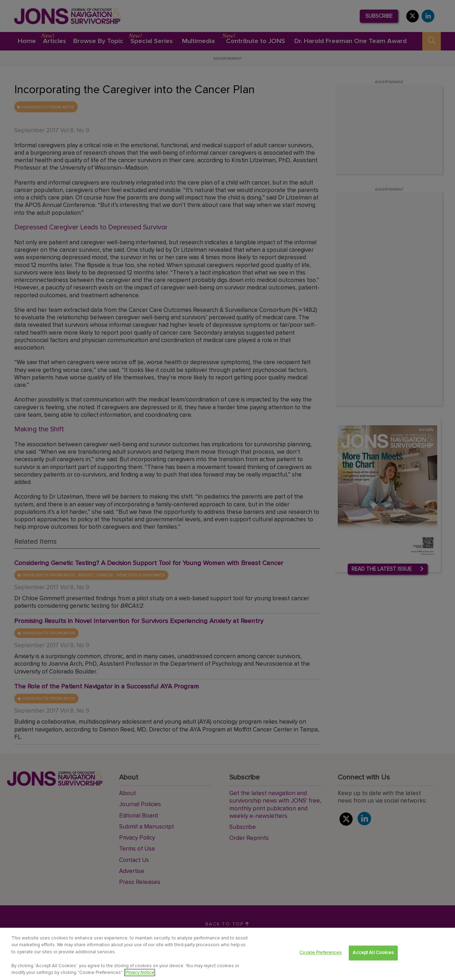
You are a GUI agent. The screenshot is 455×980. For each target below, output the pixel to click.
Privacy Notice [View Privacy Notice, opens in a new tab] (140, 973)
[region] (227, 954)
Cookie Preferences (320, 953)
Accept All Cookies (373, 953)
